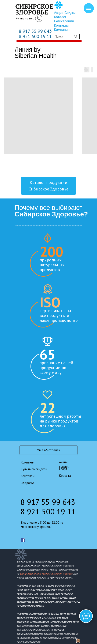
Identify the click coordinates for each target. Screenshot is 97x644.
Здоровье (28, 483)
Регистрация (64, 21)
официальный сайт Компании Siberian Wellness (46, 574)
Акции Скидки (65, 13)
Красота (65, 476)
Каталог (60, 17)
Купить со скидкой (34, 469)
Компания (62, 30)
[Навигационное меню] (89, 8)
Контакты (61, 25)
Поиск (59, 36)
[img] (39, 9)
